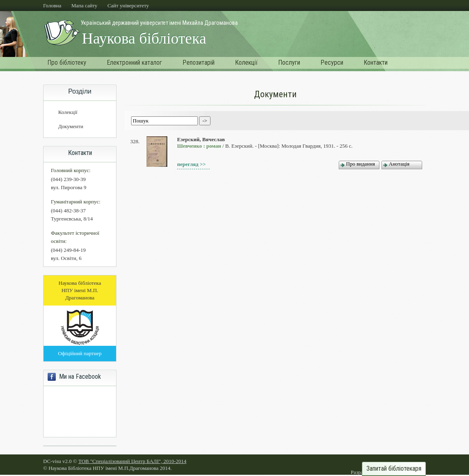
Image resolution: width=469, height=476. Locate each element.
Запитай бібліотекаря (394, 469)
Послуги (289, 62)
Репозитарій (198, 62)
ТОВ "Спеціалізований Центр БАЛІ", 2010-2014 (132, 461)
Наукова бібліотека (144, 38)
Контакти (376, 62)
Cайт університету (128, 5)
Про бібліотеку (67, 62)
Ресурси (332, 62)
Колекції (246, 62)
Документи (71, 126)
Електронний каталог (134, 62)
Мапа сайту (84, 5)
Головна (52, 5)
